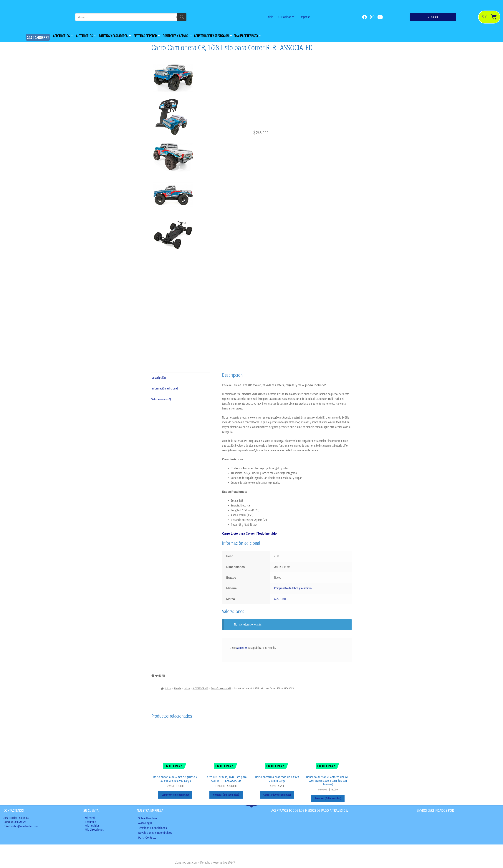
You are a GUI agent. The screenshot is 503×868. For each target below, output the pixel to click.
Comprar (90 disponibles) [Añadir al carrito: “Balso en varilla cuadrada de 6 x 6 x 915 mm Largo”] (277, 795)
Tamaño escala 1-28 (221, 689)
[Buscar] (182, 17)
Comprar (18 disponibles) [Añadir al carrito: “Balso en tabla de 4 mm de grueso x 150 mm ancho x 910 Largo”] (175, 795)
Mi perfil (90, 818)
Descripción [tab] (159, 378)
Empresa (305, 17)
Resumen (90, 822)
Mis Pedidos (92, 826)
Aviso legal (145, 823)
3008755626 (20, 822)
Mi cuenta (433, 17)
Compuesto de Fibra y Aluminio (293, 588)
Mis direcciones (94, 830)
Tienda (177, 689)
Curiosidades (286, 17)
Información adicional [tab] (165, 388)
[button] (63, 36)
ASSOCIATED (281, 599)
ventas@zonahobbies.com (24, 826)
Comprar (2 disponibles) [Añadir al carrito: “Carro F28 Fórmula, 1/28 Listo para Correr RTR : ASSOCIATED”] (226, 795)
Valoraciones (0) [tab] (161, 399)
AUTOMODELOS (200, 689)
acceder (242, 648)
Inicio (270, 17)
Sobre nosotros (148, 818)
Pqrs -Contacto (147, 838)
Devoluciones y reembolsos (155, 833)
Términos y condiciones (153, 828)
